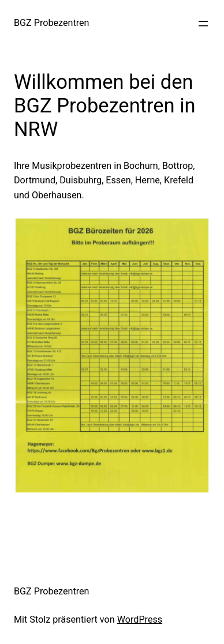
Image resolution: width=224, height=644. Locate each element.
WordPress (140, 619)
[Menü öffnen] (203, 24)
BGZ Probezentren (51, 23)
